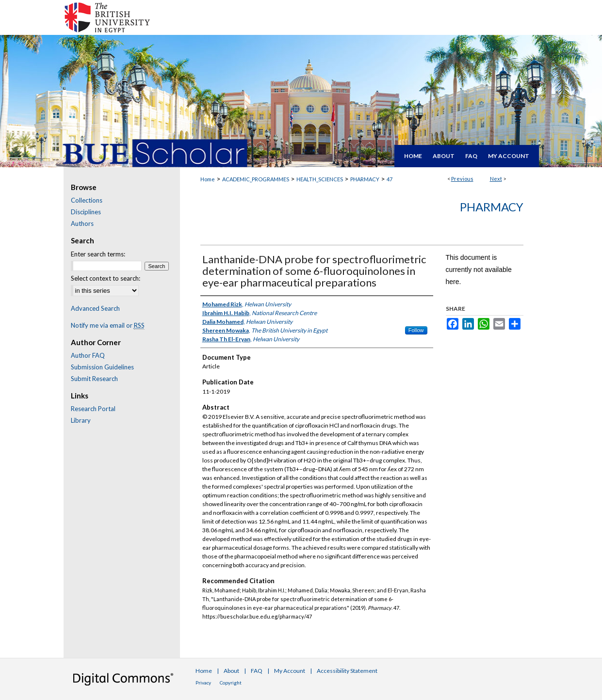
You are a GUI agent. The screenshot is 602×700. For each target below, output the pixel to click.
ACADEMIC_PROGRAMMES (256, 179)
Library (81, 420)
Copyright (231, 683)
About (231, 671)
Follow (416, 330)
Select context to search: (106, 278)
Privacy (203, 683)
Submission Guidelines (102, 367)
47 (390, 179)
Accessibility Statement (347, 671)
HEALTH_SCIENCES (320, 179)
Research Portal (93, 409)
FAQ (257, 671)
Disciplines (86, 212)
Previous (462, 179)
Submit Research (94, 379)
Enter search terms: (98, 254)
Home (208, 179)
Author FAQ (88, 355)
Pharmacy (492, 207)
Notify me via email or (108, 325)
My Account (290, 671)
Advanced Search (95, 308)
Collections (87, 200)
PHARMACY (365, 179)
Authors (82, 223)
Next (496, 179)
